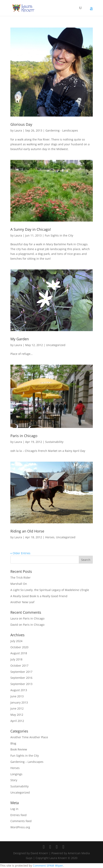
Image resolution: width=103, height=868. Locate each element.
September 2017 (21, 672)
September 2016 (21, 678)
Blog (13, 743)
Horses (50, 537)
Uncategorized (56, 345)
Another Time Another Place (29, 737)
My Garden (20, 339)
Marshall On (19, 584)
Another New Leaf (22, 602)
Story (14, 780)
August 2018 (19, 653)
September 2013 (21, 684)
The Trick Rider (20, 578)
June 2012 (17, 708)
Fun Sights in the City (59, 235)
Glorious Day (21, 124)
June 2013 (17, 696)
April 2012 (17, 721)
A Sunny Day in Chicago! (31, 229)
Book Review (19, 749)
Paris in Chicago (24, 436)
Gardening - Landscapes (62, 130)
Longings (16, 774)
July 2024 (16, 641)
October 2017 (19, 666)
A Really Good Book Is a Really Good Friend (39, 596)
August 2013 (19, 690)
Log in (14, 809)
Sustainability (54, 442)
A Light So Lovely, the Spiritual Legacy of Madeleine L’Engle (50, 590)
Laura (18, 130)
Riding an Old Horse (27, 531)
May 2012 (17, 715)
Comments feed (21, 821)
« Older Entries (20, 553)
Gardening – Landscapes (27, 762)
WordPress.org (20, 827)
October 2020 (19, 647)
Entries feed (18, 815)
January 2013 (19, 702)
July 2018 (16, 659)
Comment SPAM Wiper (48, 866)
